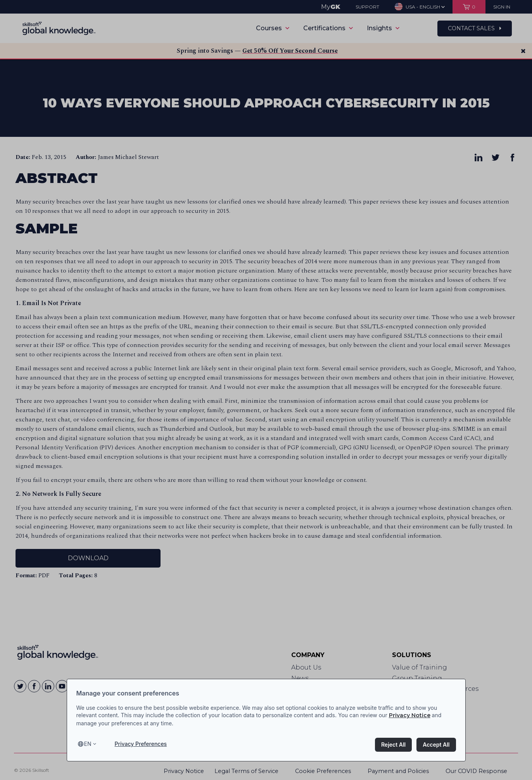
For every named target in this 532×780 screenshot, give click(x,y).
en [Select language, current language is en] (88, 744)
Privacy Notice (410, 715)
